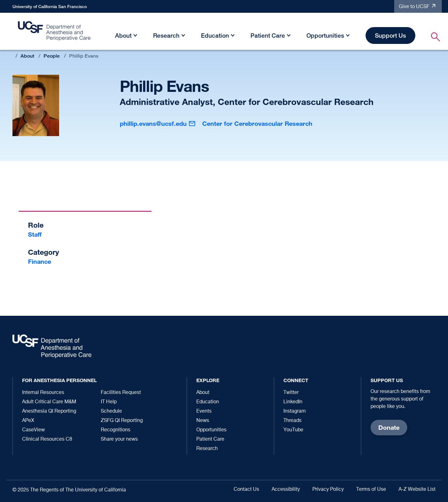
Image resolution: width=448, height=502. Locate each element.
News (203, 421)
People (52, 56)
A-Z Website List (417, 490)
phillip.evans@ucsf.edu (153, 123)
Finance (40, 261)
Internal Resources (43, 393)
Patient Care (268, 35)
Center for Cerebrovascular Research (257, 123)
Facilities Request (121, 393)
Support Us (390, 35)
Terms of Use (371, 490)
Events (204, 411)
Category (44, 252)
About (123, 35)
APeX (28, 421)
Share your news (119, 439)
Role (36, 225)
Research (166, 35)
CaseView (33, 430)
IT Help (109, 402)
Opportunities (325, 35)
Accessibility (286, 490)
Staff (35, 234)
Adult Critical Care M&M (49, 402)
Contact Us (246, 490)
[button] (135, 37)
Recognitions (116, 430)
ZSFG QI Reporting (122, 421)
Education (215, 35)
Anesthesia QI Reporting (49, 411)
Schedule (111, 411)
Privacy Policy (328, 490)
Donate (389, 427)
